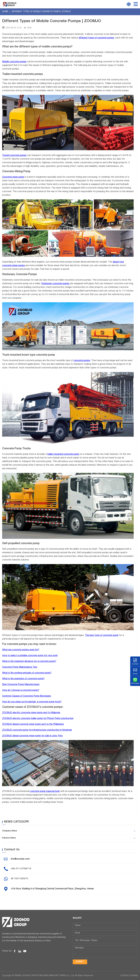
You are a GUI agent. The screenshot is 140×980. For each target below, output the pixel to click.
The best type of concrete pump (102, 636)
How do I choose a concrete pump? (21, 690)
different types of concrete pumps (96, 38)
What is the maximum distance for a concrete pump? (29, 662)
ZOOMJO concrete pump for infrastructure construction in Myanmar (37, 730)
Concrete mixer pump (13, 177)
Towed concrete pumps (14, 156)
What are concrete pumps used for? (21, 650)
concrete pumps (82, 361)
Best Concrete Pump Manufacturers (21, 685)
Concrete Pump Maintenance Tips (20, 667)
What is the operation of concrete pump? (23, 679)
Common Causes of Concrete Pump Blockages (27, 696)
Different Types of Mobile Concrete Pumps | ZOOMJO (41, 12)
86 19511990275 (20, 879)
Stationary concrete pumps (55, 284)
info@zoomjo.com (20, 859)
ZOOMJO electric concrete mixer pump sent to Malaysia (31, 713)
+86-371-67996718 (21, 869)
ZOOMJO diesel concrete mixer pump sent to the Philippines (33, 724)
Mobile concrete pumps (14, 62)
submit (80, 962)
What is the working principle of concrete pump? (27, 673)
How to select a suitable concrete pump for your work (30, 656)
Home (5, 12)
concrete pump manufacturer (45, 791)
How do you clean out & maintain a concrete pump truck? (32, 702)
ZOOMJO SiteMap (129, 976)
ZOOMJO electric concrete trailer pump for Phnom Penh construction (38, 719)
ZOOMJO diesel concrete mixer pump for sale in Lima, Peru (32, 736)
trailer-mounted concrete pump (63, 454)
